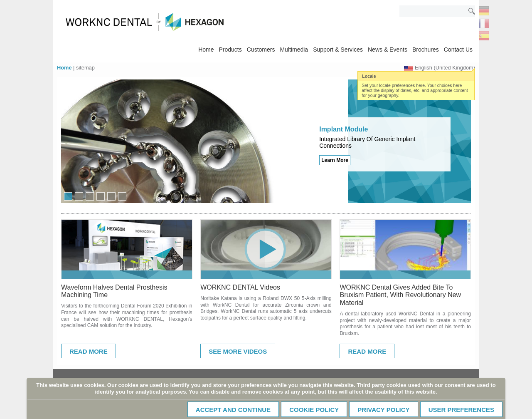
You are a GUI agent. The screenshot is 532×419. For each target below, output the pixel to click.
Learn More (335, 160)
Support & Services (338, 50)
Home (206, 50)
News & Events (388, 50)
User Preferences (461, 410)
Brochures (426, 50)
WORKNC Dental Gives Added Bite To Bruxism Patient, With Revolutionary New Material (400, 295)
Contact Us (458, 50)
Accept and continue (233, 410)
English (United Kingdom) (445, 68)
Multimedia (294, 50)
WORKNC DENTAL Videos (240, 287)
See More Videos (238, 351)
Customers (261, 50)
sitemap (85, 68)
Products (230, 50)
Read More (89, 351)
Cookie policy (314, 410)
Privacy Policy (383, 410)
